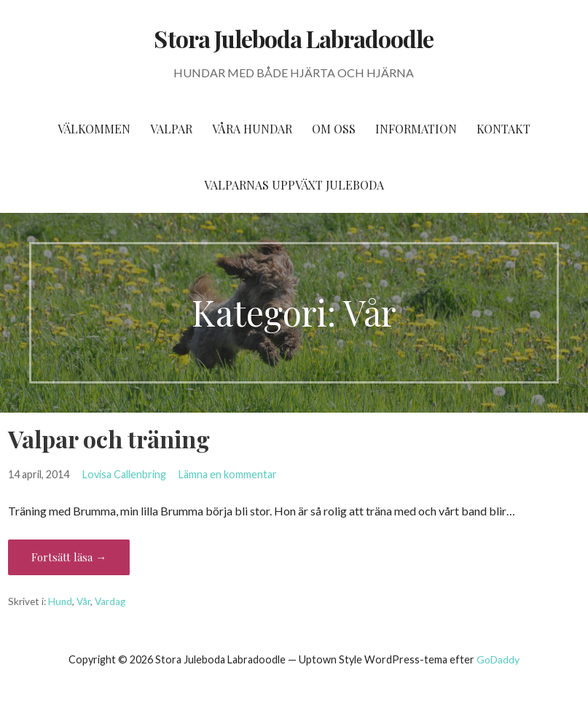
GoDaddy (498, 659)
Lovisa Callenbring (124, 474)
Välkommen (94, 129)
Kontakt (503, 129)
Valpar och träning (109, 439)
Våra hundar (252, 129)
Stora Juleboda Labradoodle (294, 38)
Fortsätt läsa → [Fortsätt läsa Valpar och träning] (69, 557)
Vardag (110, 601)
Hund (60, 601)
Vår (83, 601)
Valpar (171, 129)
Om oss (334, 129)
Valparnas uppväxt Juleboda (294, 185)
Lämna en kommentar (228, 474)
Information (416, 129)
